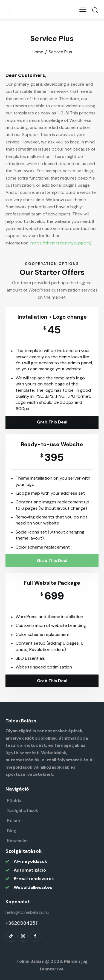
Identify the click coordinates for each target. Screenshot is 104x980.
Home (37, 52)
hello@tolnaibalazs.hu (27, 912)
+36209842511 (22, 923)
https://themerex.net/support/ (61, 243)
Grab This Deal (52, 422)
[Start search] (95, 10)
